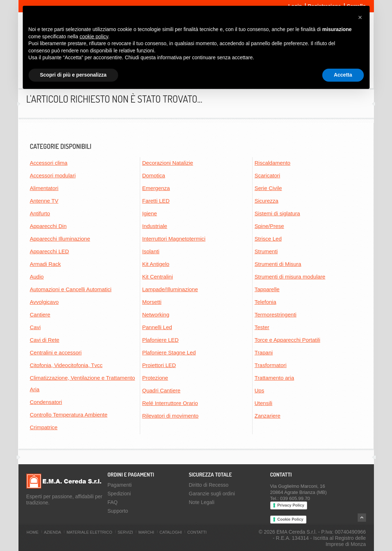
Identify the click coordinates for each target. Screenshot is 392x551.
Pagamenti (120, 485)
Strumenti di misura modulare (290, 277)
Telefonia (266, 302)
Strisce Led (268, 239)
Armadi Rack (46, 264)
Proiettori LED (159, 365)
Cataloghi (171, 532)
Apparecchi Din (48, 226)
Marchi (146, 532)
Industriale (155, 226)
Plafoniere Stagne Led (169, 352)
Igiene (150, 213)
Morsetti (152, 302)
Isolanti (151, 251)
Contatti (197, 532)
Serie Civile (268, 188)
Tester (262, 327)
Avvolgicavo (44, 302)
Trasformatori (271, 365)
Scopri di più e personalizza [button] (73, 75)
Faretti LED (156, 201)
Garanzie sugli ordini (212, 494)
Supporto (118, 511)
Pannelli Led (157, 327)
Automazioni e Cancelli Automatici (71, 289)
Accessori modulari (53, 175)
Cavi (35, 327)
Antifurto (40, 213)
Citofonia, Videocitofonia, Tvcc (66, 365)
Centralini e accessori (56, 352)
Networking (156, 315)
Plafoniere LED (161, 340)
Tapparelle (267, 289)
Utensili (264, 403)
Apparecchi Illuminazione (60, 239)
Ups (260, 390)
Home (33, 532)
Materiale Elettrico (89, 532)
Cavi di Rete (45, 340)
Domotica (154, 175)
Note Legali (202, 502)
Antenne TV (44, 201)
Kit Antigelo (156, 264)
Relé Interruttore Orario (170, 403)
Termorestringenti (276, 315)
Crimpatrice (44, 427)
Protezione (155, 378)
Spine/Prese (270, 226)
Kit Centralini (158, 277)
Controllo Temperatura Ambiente (69, 415)
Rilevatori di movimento (171, 416)
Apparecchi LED (49, 251)
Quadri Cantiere (161, 390)
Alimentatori (44, 188)
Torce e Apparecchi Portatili (288, 340)
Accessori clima (49, 163)
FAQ (113, 502)
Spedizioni (119, 494)
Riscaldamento (273, 163)
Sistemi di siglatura (277, 213)
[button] (360, 17)
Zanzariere (268, 416)
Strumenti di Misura (278, 264)
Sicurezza (267, 201)
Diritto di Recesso (209, 485)
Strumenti (266, 251)
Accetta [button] (343, 75)
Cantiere (40, 315)
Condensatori (46, 402)
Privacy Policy (291, 505)
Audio (37, 277)
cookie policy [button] (94, 36)
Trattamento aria (275, 378)
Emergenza (156, 188)
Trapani (264, 352)
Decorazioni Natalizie (168, 163)
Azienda (53, 532)
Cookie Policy (290, 519)
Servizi (126, 532)
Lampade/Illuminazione (170, 289)
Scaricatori (268, 175)
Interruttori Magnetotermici (174, 239)
